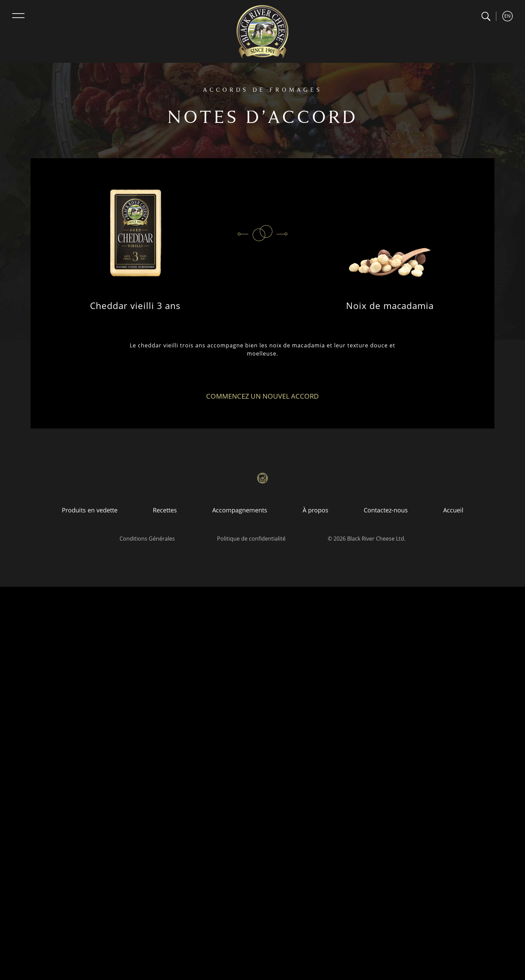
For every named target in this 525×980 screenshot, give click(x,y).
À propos (315, 510)
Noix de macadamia (390, 306)
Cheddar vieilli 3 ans (135, 306)
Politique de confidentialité (251, 539)
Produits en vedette (90, 510)
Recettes (165, 510)
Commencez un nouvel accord (262, 396)
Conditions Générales (147, 539)
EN (508, 16)
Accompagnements (240, 510)
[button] (486, 16)
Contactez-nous (386, 510)
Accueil (453, 510)
